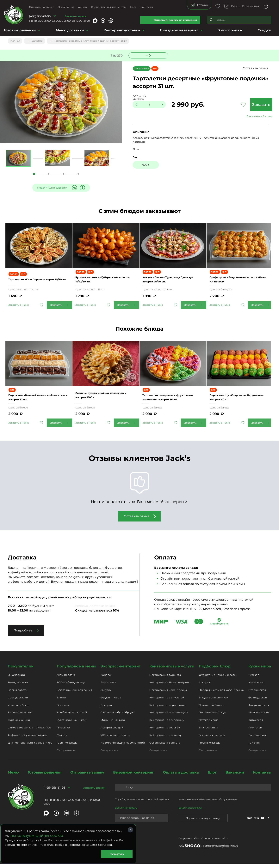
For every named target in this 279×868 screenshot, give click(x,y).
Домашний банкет (212, 709)
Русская (254, 679)
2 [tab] (49, 174)
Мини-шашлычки (113, 724)
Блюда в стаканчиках (213, 702)
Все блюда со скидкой (72, 717)
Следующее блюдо (146, 55)
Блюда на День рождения (74, 694)
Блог (133, 7)
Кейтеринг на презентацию (169, 717)
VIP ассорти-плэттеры (116, 739)
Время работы (18, 694)
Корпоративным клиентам (109, 7)
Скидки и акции (19, 724)
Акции (82, 7)
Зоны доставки (18, 687)
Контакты (147, 7)
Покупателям (21, 670)
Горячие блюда (67, 747)
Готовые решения (20, 30)
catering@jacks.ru (190, 812)
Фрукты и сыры (111, 702)
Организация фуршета (165, 679)
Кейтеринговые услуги (172, 670)
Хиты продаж (230, 30)
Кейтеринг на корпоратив (167, 709)
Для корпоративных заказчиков (30, 747)
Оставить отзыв (259, 68)
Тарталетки (108, 687)
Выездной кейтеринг (179, 30)
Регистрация (251, 6)
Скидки (264, 30)
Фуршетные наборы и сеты (217, 679)
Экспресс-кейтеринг (121, 670)
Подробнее (23, 634)
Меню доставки (70, 30)
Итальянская (257, 694)
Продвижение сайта (215, 843)
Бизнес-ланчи (209, 732)
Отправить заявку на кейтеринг (176, 20)
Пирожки (63, 732)
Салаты (62, 739)
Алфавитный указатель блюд (28, 739)
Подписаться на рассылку (203, 822)
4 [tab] (78, 174)
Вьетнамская (257, 739)
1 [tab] (34, 174)
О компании (66, 7)
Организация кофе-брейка (168, 694)
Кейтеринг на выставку (165, 739)
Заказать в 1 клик (246, 116)
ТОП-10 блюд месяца (71, 687)
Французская (258, 702)
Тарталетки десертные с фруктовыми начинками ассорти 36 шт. (173, 399)
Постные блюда (210, 747)
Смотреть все (66, 754)
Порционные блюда (213, 717)
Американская (259, 709)
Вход (234, 6)
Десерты (106, 709)
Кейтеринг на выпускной (167, 702)
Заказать (246, 105)
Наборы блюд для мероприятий (123, 747)
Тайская (254, 747)
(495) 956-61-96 (40, 16)
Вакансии (235, 776)
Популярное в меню (76, 670)
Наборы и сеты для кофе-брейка (221, 694)
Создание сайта (189, 843)
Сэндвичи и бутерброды (117, 717)
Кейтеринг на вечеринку (167, 724)
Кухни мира (260, 670)
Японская (255, 732)
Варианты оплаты (20, 717)
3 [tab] (63, 174)
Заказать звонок (76, 16)
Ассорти (205, 687)
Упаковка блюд (18, 709)
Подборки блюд (215, 670)
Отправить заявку (87, 776)
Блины (61, 702)
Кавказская (256, 687)
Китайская (256, 724)
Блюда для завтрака (213, 739)
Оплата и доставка (41, 7)
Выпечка (63, 709)
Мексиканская (259, 717)
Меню (13, 776)
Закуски (106, 694)
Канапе (106, 679)
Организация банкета (165, 747)
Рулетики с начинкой (71, 724)
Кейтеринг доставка (122, 30)
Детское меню (209, 724)
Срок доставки (18, 702)
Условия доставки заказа (95, 610)
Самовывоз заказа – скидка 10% (30, 732)
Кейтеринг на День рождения (170, 687)
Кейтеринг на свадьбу (165, 732)
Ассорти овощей (112, 732)
